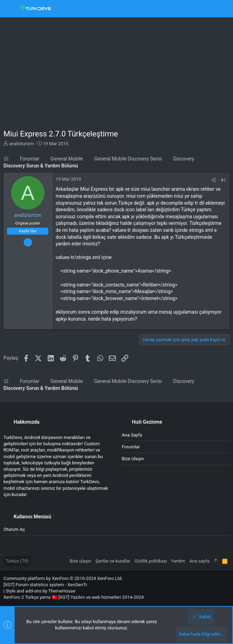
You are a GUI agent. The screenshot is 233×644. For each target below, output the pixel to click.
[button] (10, 9)
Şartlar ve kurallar (113, 561)
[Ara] (223, 9)
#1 (223, 180)
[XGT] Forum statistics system (45, 585)
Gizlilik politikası (151, 561)
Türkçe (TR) (17, 561)
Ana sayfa (132, 435)
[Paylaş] (214, 180)
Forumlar (131, 447)
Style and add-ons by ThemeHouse (40, 591)
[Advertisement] (116, 70)
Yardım (178, 561)
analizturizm (21, 144)
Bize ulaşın (133, 459)
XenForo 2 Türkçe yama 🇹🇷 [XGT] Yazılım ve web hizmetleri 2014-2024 (74, 597)
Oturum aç (14, 529)
